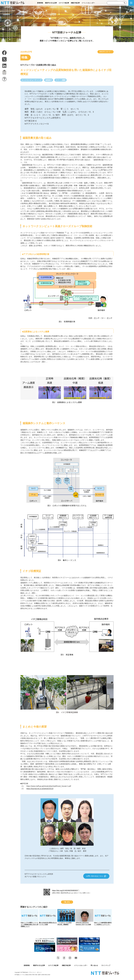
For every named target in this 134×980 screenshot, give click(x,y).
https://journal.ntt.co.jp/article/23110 (40, 789)
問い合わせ (94, 965)
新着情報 (40, 3)
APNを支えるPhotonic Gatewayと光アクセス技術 (85, 917)
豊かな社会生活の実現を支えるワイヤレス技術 (48, 917)
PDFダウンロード (105, 52)
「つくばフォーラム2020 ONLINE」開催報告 (66, 917)
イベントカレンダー (88, 3)
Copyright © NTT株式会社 (21, 972)
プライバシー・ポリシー (35, 972)
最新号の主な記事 (51, 3)
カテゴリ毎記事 (64, 3)
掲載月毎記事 (75, 3)
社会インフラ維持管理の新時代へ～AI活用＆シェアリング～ (103, 917)
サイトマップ (106, 965)
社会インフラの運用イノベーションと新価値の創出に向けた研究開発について (30, 918)
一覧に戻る (67, 902)
